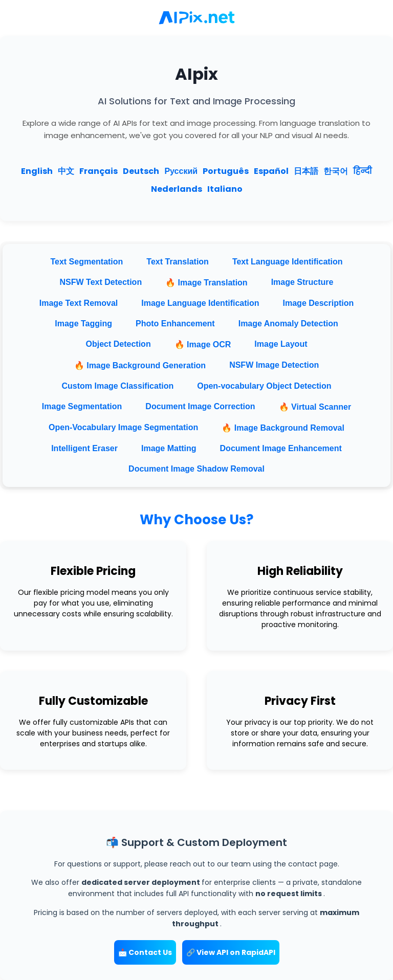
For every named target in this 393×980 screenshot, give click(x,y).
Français (99, 171)
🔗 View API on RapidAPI (231, 952)
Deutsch (141, 171)
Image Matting (169, 448)
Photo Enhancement (175, 324)
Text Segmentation (86, 262)
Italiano (225, 189)
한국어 (336, 171)
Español (271, 171)
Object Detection (118, 344)
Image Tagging (83, 324)
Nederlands (177, 189)
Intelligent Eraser (84, 448)
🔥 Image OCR (203, 344)
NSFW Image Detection (274, 365)
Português (226, 171)
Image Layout (281, 344)
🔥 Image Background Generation (140, 365)
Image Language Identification (200, 303)
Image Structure (302, 282)
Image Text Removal (79, 303)
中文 (66, 171)
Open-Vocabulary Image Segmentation (123, 427)
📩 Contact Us (145, 952)
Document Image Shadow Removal (196, 469)
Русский (181, 171)
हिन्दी (362, 171)
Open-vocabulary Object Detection (264, 386)
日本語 (306, 171)
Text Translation (178, 262)
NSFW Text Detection (101, 282)
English (37, 171)
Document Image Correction (200, 406)
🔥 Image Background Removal (283, 428)
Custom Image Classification (118, 386)
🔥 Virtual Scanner (315, 407)
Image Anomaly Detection (288, 324)
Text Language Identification (288, 262)
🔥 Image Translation (206, 283)
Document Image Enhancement (281, 448)
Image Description (319, 303)
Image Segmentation (82, 406)
